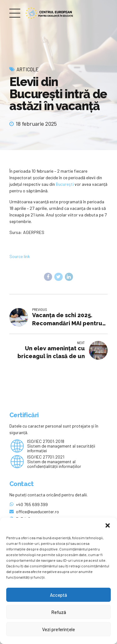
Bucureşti (64, 184)
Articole (28, 69)
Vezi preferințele (58, 629)
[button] (108, 525)
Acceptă (58, 595)
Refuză (59, 612)
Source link (20, 256)
